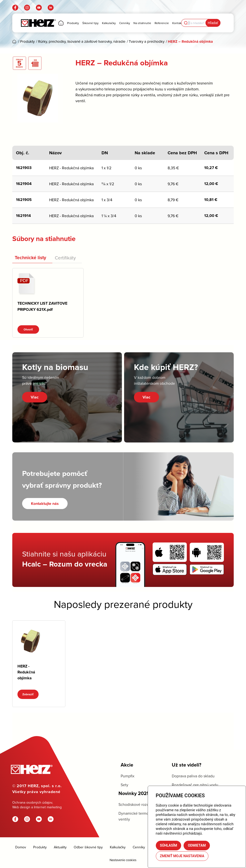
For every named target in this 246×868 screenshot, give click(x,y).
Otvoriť (28, 329)
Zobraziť (28, 694)
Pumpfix (128, 776)
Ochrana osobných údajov (32, 802)
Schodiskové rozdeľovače (141, 804)
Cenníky (139, 847)
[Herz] (38, 23)
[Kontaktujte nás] (45, 504)
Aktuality (60, 847)
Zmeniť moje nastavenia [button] (182, 856)
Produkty (40, 847)
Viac (35, 397)
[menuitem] (61, 23)
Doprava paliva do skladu (193, 776)
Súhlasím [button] (169, 845)
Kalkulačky (118, 847)
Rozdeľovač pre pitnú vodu (195, 785)
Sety (124, 785)
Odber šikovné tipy (88, 847)
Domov (21, 847)
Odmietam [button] (197, 845)
